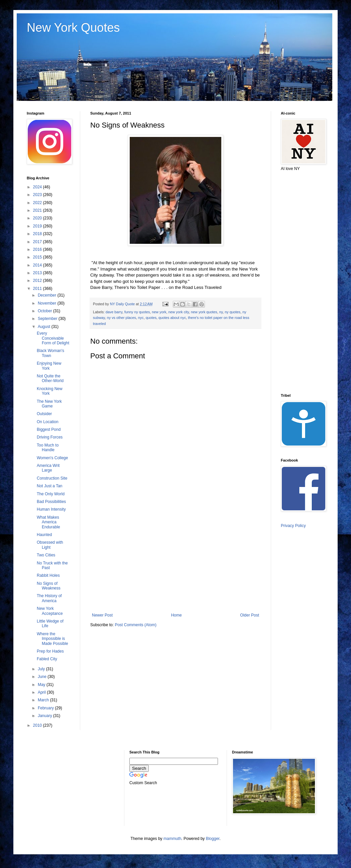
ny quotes (232, 312)
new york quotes (204, 312)
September (48, 319)
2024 (38, 187)
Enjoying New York (49, 366)
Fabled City (47, 659)
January (45, 716)
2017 (38, 242)
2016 (38, 249)
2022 (38, 203)
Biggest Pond (49, 429)
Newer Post (102, 615)
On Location (48, 422)
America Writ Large (48, 468)
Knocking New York (50, 391)
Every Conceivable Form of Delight (53, 338)
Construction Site (52, 478)
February (46, 708)
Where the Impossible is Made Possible (52, 639)
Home (177, 615)
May (42, 685)
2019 (38, 226)
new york (159, 312)
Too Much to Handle (48, 448)
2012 (38, 281)
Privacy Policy (293, 526)
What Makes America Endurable (48, 522)
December (48, 295)
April (42, 692)
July (42, 669)
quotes (151, 318)
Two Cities (46, 555)
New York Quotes (73, 28)
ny (221, 312)
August (45, 327)
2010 (38, 725)
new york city (179, 312)
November (48, 303)
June (43, 677)
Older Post (250, 615)
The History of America (49, 598)
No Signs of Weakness (49, 586)
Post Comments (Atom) (136, 625)
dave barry (114, 312)
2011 (38, 289)
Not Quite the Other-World (50, 378)
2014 (38, 265)
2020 (38, 218)
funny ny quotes (137, 312)
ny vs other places (122, 318)
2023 (38, 195)
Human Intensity (51, 509)
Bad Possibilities (51, 502)
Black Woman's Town (50, 353)
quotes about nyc (172, 318)
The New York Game (49, 404)
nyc (141, 318)
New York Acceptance (50, 611)
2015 (38, 257)
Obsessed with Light (50, 545)
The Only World (51, 494)
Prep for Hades (50, 651)
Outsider (44, 414)
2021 (38, 210)
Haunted (44, 535)
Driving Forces (50, 437)
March (44, 700)
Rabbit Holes (48, 575)
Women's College (52, 458)
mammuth (172, 839)
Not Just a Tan (50, 486)
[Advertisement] (175, 558)
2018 (38, 234)
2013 (38, 273)
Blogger (213, 839)
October (45, 311)
